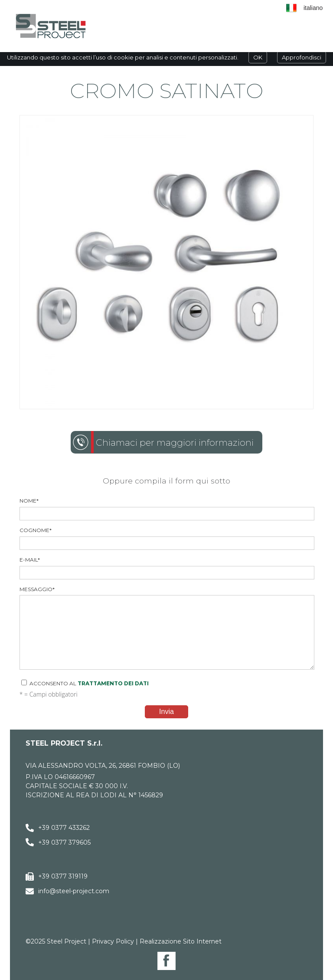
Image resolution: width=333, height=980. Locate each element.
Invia (166, 712)
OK (258, 57)
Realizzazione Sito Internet (181, 941)
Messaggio (167, 628)
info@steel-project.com (74, 891)
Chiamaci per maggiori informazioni (175, 442)
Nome (167, 509)
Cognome (167, 538)
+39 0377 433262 (64, 828)
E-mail (167, 568)
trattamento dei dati (113, 683)
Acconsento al (85, 683)
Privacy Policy (113, 941)
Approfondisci (302, 57)
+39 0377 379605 (64, 842)
